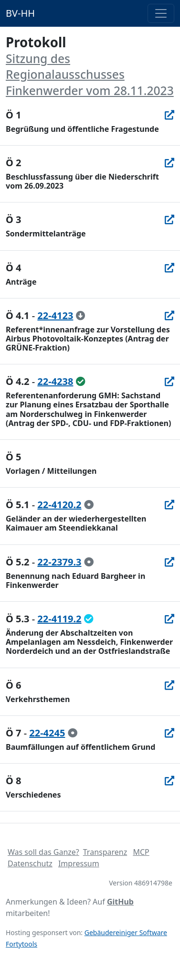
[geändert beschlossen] (89, 619)
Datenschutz (30, 863)
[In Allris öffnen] (169, 115)
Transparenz (105, 852)
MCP (141, 852)
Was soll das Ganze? (43, 852)
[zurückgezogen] (81, 315)
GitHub (120, 902)
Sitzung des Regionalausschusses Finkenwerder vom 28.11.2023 (90, 74)
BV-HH (20, 13)
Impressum (79, 863)
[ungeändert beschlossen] (81, 381)
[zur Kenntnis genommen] (89, 505)
